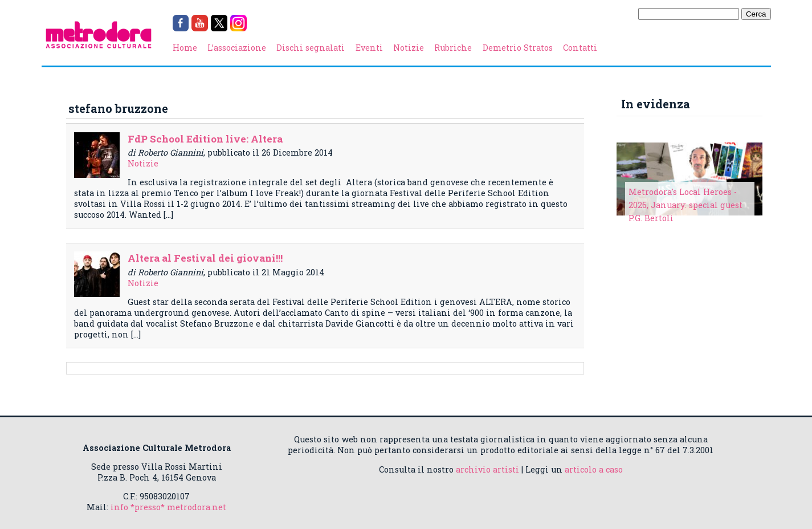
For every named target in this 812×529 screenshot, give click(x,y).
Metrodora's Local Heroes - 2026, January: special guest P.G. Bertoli (685, 205)
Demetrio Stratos (518, 48)
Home (185, 48)
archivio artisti (487, 469)
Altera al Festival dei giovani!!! (205, 258)
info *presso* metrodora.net (168, 507)
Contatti (580, 48)
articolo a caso (594, 469)
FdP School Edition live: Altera (205, 139)
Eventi (369, 48)
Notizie (409, 48)
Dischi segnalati (311, 48)
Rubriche (453, 48)
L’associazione (237, 48)
